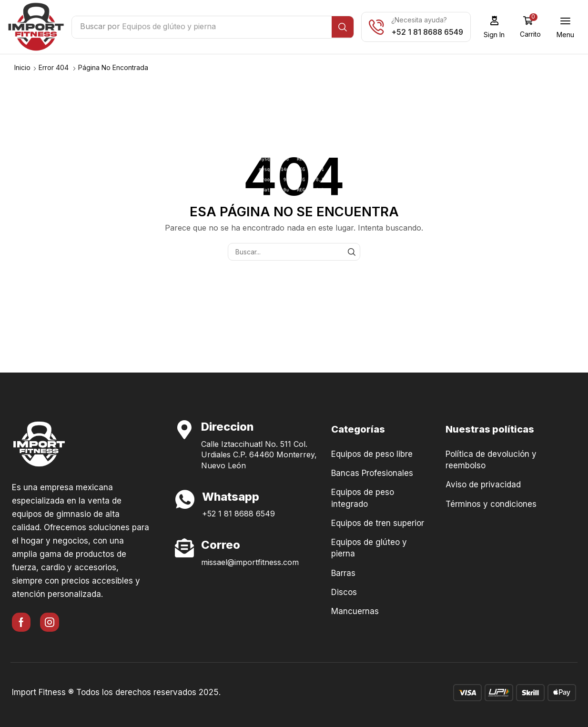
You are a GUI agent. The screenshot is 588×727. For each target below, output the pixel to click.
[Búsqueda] (346, 27)
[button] (497, 27)
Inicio (22, 67)
